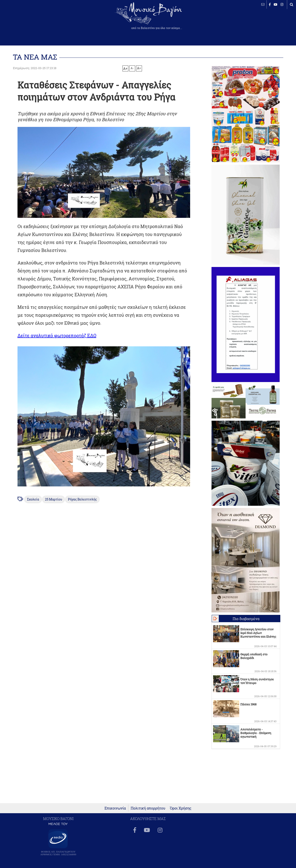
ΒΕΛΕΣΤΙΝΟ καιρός (28, 19)
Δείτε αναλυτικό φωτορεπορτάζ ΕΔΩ (57, 335)
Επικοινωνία (115, 808)
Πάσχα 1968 (248, 704)
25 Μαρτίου (53, 499)
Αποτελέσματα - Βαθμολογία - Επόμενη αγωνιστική (256, 733)
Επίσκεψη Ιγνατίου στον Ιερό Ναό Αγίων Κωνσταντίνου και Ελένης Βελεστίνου (258, 635)
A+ (125, 68)
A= (139, 68)
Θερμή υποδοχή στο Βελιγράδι (254, 656)
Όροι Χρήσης (181, 808)
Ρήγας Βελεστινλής (82, 499)
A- (132, 68)
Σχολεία (33, 499)
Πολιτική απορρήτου (148, 808)
